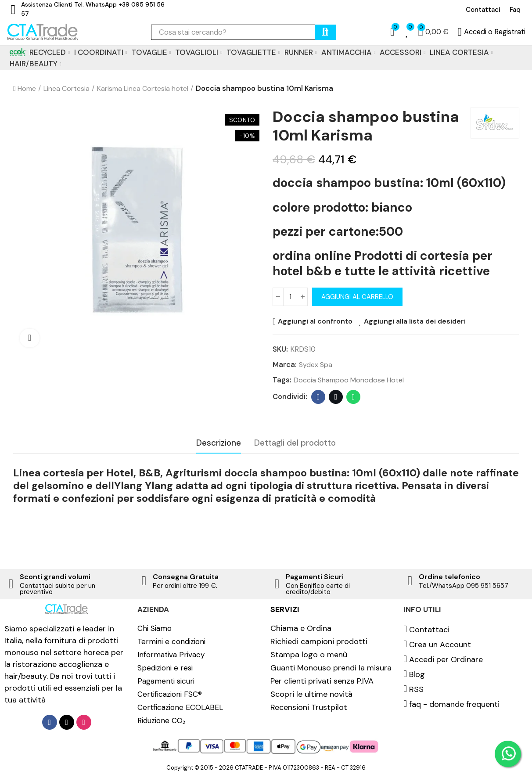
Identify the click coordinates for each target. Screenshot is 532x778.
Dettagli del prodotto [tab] (295, 443)
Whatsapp (354, 398)
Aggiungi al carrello (359, 297)
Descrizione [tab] (219, 443)
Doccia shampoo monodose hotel (350, 380)
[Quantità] (290, 297)
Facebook (318, 398)
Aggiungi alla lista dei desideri (417, 321)
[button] (483, 10)
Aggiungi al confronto (316, 321)
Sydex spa (316, 365)
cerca (325, 32)
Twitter (336, 398)
